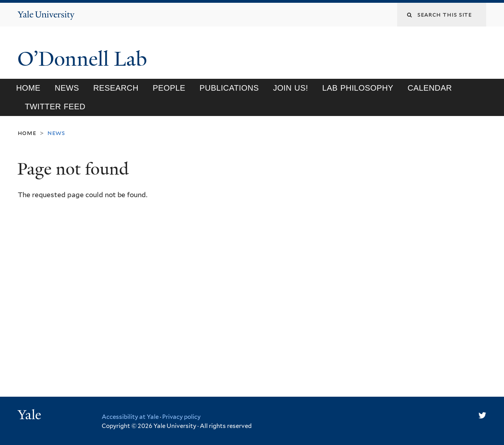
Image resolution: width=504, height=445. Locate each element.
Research (116, 88)
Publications (229, 88)
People (169, 88)
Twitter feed (55, 106)
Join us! (290, 88)
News (67, 88)
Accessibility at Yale (130, 417)
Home (28, 88)
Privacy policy (181, 417)
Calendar (430, 88)
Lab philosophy (358, 88)
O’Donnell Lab (85, 59)
